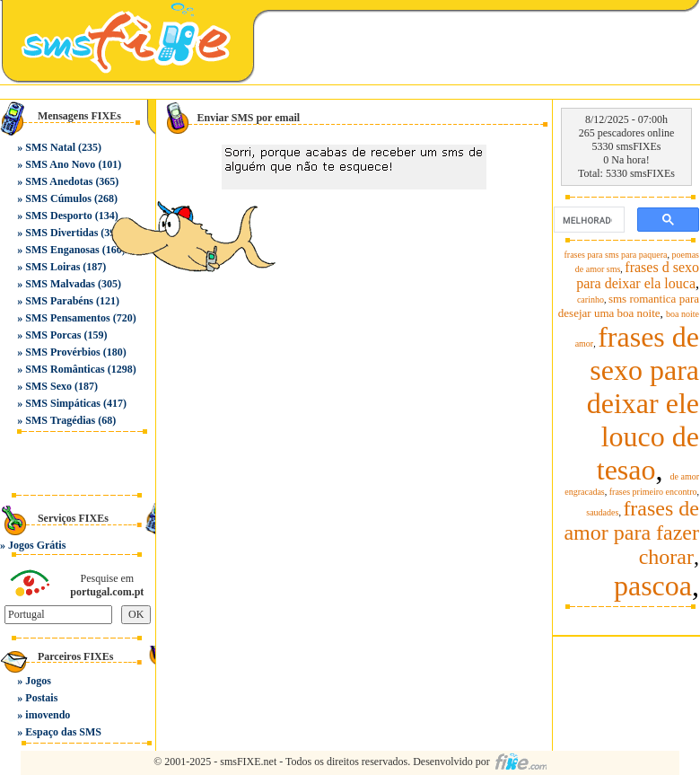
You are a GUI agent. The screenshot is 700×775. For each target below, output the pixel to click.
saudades (602, 512)
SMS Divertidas (61, 233)
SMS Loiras (52, 267)
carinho (591, 299)
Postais (41, 698)
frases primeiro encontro (653, 492)
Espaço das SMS (63, 732)
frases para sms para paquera (616, 255)
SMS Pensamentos (67, 318)
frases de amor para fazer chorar (631, 533)
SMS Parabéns (59, 301)
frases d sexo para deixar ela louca (638, 275)
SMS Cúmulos (58, 198)
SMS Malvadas (60, 284)
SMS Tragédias (60, 420)
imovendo (48, 715)
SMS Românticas (65, 369)
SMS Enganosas (62, 250)
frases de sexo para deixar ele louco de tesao (643, 403)
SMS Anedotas (59, 181)
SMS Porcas (53, 335)
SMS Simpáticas (63, 403)
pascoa (653, 586)
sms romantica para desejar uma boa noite (629, 306)
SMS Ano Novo (60, 164)
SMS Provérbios (62, 352)
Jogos (38, 681)
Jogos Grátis (37, 545)
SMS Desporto (58, 216)
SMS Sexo (48, 386)
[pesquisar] (587, 220)
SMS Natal (50, 147)
